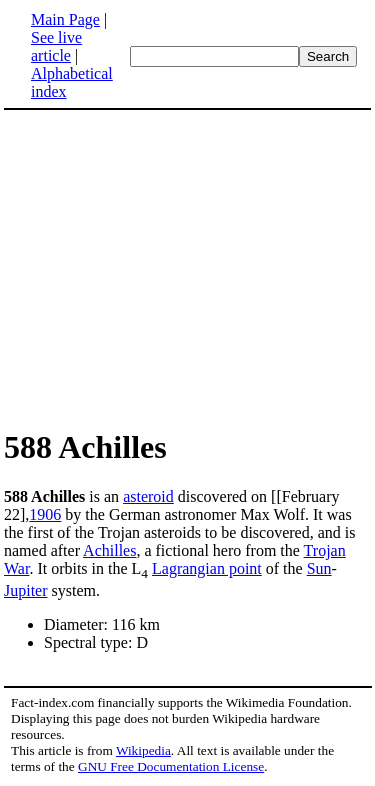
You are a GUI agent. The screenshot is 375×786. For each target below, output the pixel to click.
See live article (56, 46)
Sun (319, 568)
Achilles (109, 550)
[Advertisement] (172, 268)
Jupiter (26, 590)
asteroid (148, 496)
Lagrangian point (207, 568)
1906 (45, 514)
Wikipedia (143, 750)
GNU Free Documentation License (171, 766)
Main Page (65, 19)
